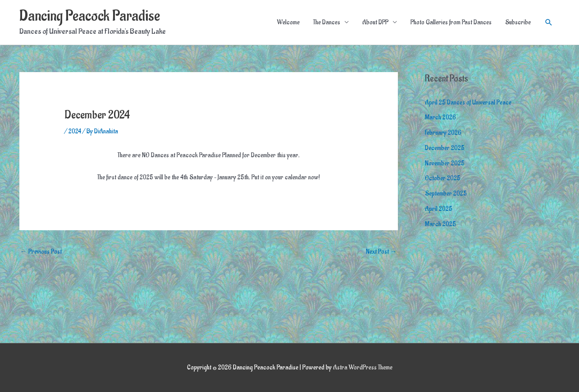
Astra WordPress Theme (363, 367)
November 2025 (445, 163)
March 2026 (440, 117)
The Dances (327, 22)
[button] (549, 23)
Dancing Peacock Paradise (90, 16)
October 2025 (443, 178)
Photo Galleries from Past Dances (451, 22)
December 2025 (445, 148)
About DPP (375, 22)
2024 (75, 131)
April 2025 (439, 209)
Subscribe (518, 22)
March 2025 (440, 224)
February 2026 (443, 133)
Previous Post (41, 252)
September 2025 (446, 194)
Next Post (381, 252)
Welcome (288, 22)
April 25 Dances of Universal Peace (468, 103)
